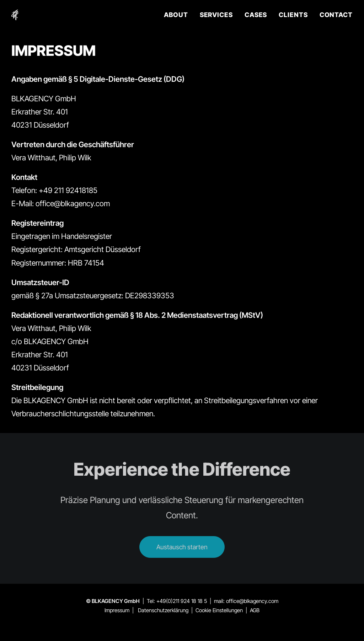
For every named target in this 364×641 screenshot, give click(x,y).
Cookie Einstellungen (219, 610)
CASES (256, 15)
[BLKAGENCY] (15, 15)
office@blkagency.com (252, 601)
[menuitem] (178, 15)
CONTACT (336, 15)
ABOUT (176, 15)
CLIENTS (293, 15)
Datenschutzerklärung (163, 610)
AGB (255, 610)
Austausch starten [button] (182, 547)
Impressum (117, 610)
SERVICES (216, 15)
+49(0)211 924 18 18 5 (182, 601)
